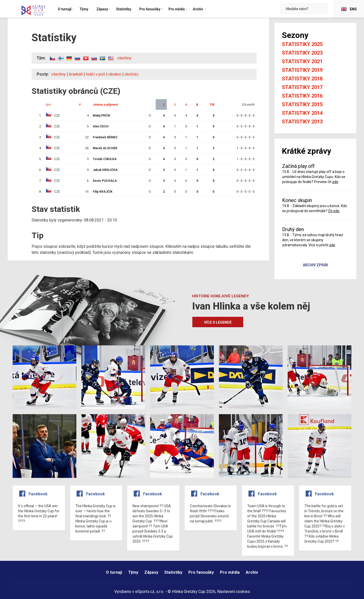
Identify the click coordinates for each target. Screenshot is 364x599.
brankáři (76, 74)
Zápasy (151, 572)
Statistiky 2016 (302, 96)
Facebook (38, 494)
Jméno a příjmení (105, 105)
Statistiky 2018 (302, 79)
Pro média (230, 572)
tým (48, 105)
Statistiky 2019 (302, 70)
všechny (124, 58)
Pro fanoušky (201, 572)
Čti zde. (334, 211)
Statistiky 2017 (302, 87)
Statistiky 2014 (302, 113)
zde (335, 182)
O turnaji (114, 572)
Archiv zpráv (315, 265)
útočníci (131, 74)
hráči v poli (96, 74)
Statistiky (173, 572)
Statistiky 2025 (302, 44)
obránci (115, 74)
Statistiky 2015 (302, 104)
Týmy (133, 572)
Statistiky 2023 (302, 53)
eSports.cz (145, 592)
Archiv (252, 572)
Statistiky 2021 (302, 61)
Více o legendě (218, 322)
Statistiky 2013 (302, 122)
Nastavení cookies (234, 592)
